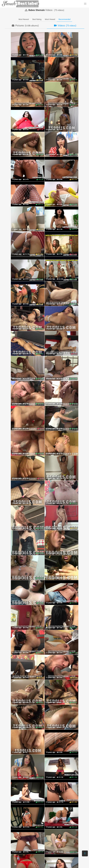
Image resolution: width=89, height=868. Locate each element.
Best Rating (37, 19)
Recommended (64, 19)
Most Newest (24, 19)
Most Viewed (50, 19)
